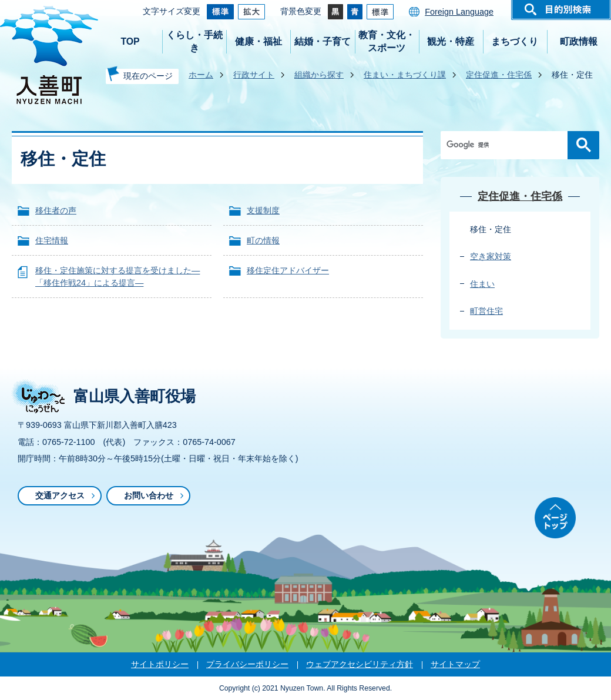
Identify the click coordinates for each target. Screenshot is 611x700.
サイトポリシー (160, 664)
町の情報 (263, 240)
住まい (482, 284)
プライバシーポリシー (247, 664)
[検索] (507, 145)
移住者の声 (56, 210)
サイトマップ (455, 664)
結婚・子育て (323, 41)
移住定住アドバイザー (288, 270)
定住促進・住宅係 (499, 75)
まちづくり (515, 41)
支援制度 (263, 210)
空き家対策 (491, 256)
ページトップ (555, 518)
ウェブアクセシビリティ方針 (360, 664)
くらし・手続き (194, 41)
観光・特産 (451, 41)
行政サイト (254, 75)
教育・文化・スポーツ (387, 41)
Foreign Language (459, 12)
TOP (130, 41)
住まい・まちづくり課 (405, 75)
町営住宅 (486, 311)
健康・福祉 (258, 41)
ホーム (201, 75)
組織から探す (319, 75)
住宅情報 (52, 240)
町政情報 (579, 41)
